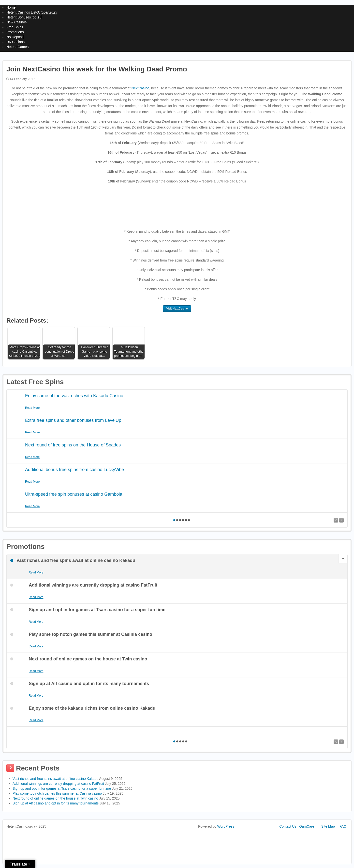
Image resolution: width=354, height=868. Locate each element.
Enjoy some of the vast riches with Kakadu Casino (74, 396)
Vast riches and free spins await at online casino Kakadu (55, 779)
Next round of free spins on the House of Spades (73, 445)
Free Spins (15, 27)
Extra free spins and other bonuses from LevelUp (73, 420)
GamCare (307, 826)
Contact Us (288, 826)
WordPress (226, 826)
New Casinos (16, 22)
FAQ (343, 826)
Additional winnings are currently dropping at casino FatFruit (58, 784)
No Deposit (15, 37)
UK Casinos (15, 42)
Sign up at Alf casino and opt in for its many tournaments (56, 803)
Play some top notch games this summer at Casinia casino (57, 793)
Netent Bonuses (24, 17)
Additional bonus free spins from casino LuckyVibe (74, 470)
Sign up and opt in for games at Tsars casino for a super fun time (62, 788)
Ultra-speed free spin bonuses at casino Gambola (74, 494)
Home (11, 7)
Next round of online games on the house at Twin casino (55, 798)
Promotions (15, 32)
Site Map (328, 826)
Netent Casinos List (32, 12)
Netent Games (17, 47)
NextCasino (140, 88)
